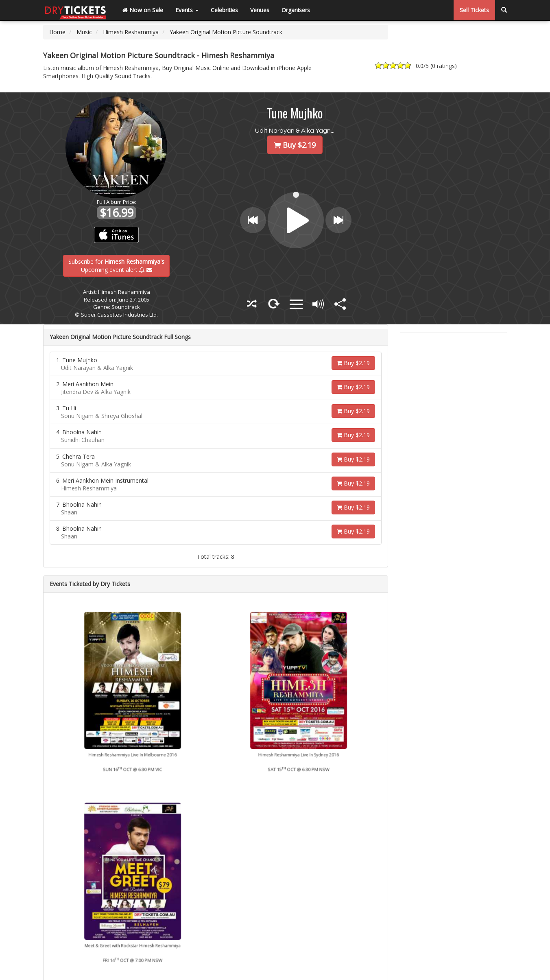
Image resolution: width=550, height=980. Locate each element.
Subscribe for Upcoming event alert (116, 265)
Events (187, 10)
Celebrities (224, 10)
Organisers (296, 10)
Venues (260, 10)
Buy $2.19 (353, 363)
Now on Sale (143, 10)
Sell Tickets (474, 10)
